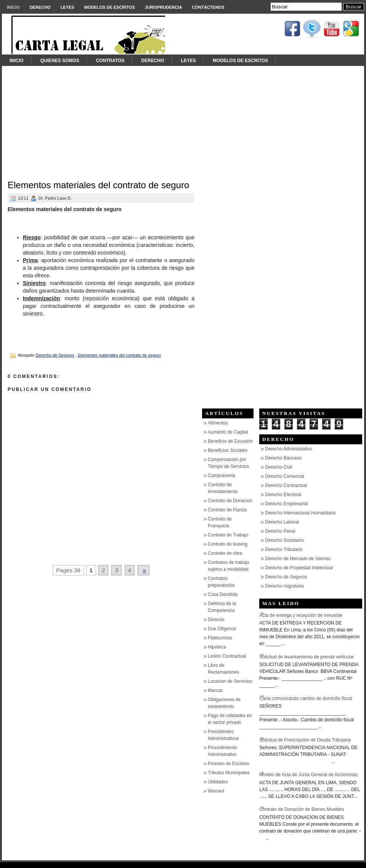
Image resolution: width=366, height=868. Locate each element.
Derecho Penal (280, 531)
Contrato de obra (225, 553)
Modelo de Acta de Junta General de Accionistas (308, 775)
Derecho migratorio (284, 586)
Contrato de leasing (228, 544)
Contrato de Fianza (227, 510)
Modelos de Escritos (110, 7)
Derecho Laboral (282, 522)
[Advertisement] (183, 119)
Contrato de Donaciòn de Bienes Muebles (302, 809)
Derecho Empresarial (287, 504)
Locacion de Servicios (230, 681)
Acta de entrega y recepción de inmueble (301, 615)
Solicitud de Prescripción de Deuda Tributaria (305, 740)
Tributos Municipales (229, 773)
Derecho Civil (279, 467)
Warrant (216, 791)
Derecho (40, 7)
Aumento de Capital (228, 432)
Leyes (67, 7)
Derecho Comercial (285, 476)
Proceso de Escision (229, 764)
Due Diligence (222, 629)
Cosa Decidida (223, 594)
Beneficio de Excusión (230, 441)
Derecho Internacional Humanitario (300, 513)
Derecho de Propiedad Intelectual (299, 568)
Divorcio (216, 620)
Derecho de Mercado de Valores (298, 559)
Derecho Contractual (286, 485)
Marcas (215, 690)
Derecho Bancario (283, 458)
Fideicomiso (220, 638)
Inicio (13, 7)
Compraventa (222, 476)
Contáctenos (208, 7)
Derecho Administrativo (288, 449)
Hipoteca (217, 647)
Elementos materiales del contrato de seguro (98, 185)
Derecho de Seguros (55, 355)
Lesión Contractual (227, 656)
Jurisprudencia (164, 7)
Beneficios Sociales (228, 450)
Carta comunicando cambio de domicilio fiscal (306, 698)
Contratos (110, 61)
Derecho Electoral (283, 495)
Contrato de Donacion (230, 501)
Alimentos (218, 423)
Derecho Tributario (284, 549)
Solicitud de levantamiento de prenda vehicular (307, 657)
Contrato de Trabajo (228, 535)
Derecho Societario (284, 540)
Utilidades (218, 782)
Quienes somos (60, 61)
